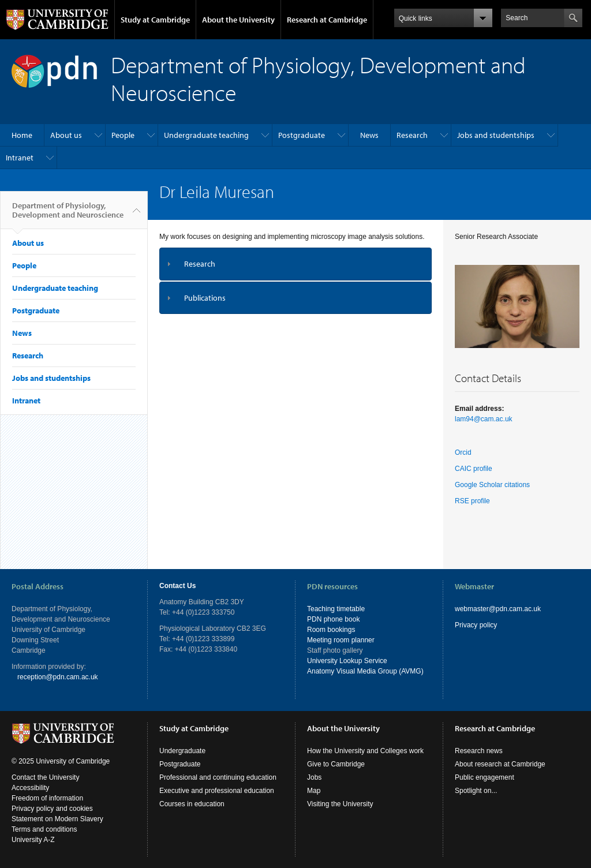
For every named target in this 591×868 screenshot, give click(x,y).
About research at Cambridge (500, 764)
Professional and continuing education (218, 777)
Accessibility (30, 788)
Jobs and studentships (496, 135)
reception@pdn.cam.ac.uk (58, 677)
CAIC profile (474, 469)
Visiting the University (340, 804)
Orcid (463, 452)
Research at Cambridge (327, 20)
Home (22, 135)
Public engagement (485, 777)
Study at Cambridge (155, 20)
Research (412, 135)
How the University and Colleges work (365, 751)
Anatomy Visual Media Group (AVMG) (365, 671)
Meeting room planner (341, 640)
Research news (479, 751)
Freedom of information (47, 798)
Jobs (314, 777)
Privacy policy (476, 625)
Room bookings (331, 630)
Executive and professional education (217, 791)
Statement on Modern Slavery (57, 819)
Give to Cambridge (336, 764)
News (369, 135)
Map (314, 791)
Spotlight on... (476, 791)
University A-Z (33, 840)
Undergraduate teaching (206, 135)
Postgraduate (302, 135)
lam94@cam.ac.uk (484, 419)
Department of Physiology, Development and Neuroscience (68, 215)
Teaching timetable (336, 609)
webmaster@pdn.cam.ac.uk (498, 609)
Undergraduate (182, 751)
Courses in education (192, 804)
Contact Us (177, 586)
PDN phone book (333, 619)
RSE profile (472, 501)
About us (66, 135)
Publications (205, 298)
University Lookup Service (347, 661)
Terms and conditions (44, 829)
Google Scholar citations (492, 485)
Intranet (20, 158)
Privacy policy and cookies (52, 809)
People (123, 135)
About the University (238, 20)
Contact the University (45, 777)
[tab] (295, 264)
